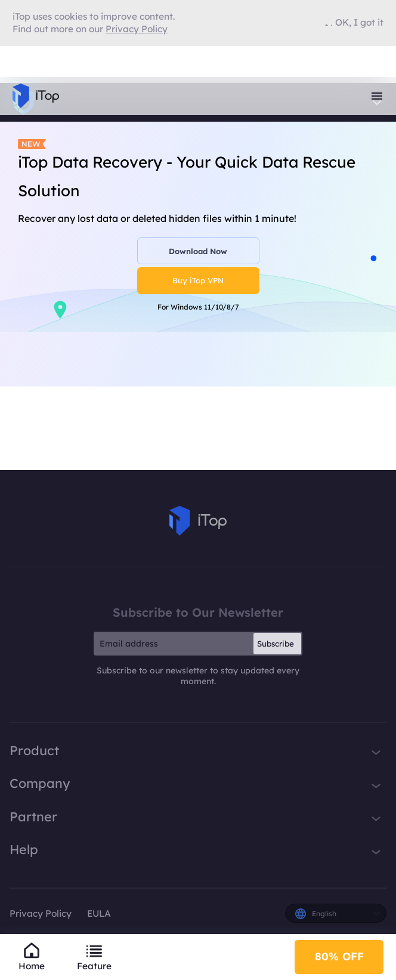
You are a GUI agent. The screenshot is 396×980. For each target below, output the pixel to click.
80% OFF (339, 956)
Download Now (198, 251)
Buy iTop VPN (198, 280)
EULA (99, 913)
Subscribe (276, 644)
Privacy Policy (41, 913)
